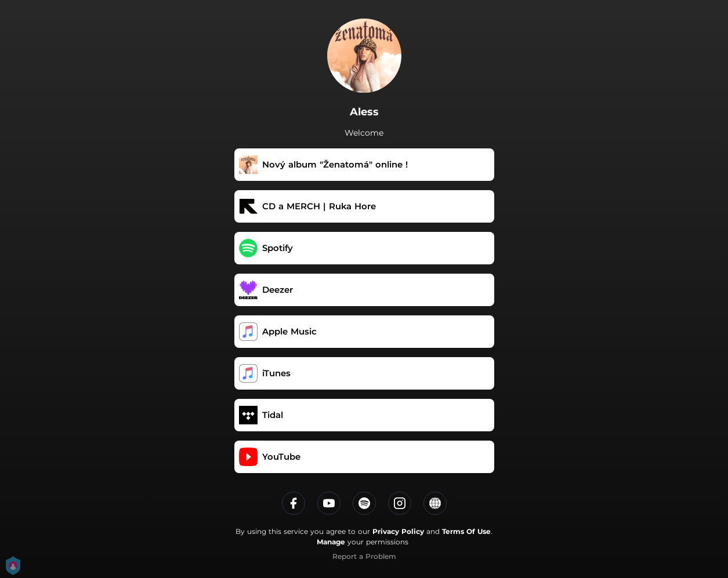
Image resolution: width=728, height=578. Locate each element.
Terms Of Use (466, 531)
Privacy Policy (398, 531)
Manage (331, 542)
